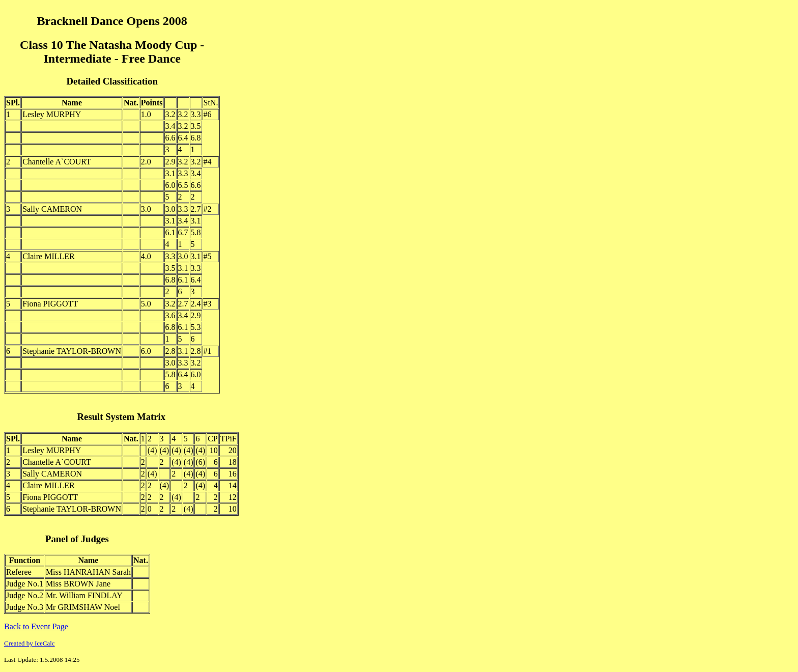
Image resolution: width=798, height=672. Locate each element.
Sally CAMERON (52, 209)
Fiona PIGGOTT (50, 304)
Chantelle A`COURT (57, 162)
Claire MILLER (49, 256)
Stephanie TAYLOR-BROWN (72, 351)
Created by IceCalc (30, 643)
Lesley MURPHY (52, 114)
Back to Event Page (36, 626)
